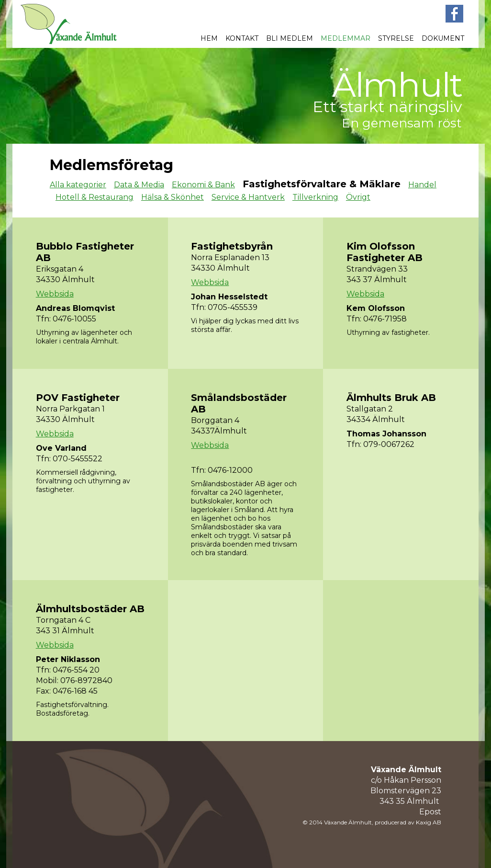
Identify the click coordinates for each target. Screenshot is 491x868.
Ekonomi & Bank (203, 185)
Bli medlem (290, 38)
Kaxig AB (429, 822)
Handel (422, 185)
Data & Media (139, 185)
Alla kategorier (78, 185)
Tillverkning (315, 197)
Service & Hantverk (248, 197)
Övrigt (358, 197)
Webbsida (55, 294)
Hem (209, 38)
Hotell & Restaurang (95, 197)
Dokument (443, 38)
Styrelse (396, 38)
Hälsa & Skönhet (173, 197)
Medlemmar (346, 38)
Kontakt (242, 38)
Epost (430, 812)
